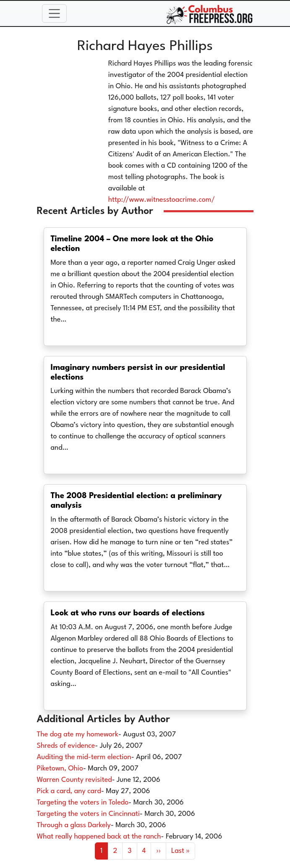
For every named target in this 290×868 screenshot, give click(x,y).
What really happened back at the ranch (99, 837)
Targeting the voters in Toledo (83, 803)
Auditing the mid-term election (84, 757)
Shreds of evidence (66, 746)
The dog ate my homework (78, 735)
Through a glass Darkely (74, 825)
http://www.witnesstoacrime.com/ (162, 200)
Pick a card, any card (69, 791)
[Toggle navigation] (55, 13)
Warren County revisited (74, 780)
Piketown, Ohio (60, 769)
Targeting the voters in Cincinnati (89, 814)
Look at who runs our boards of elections (128, 613)
